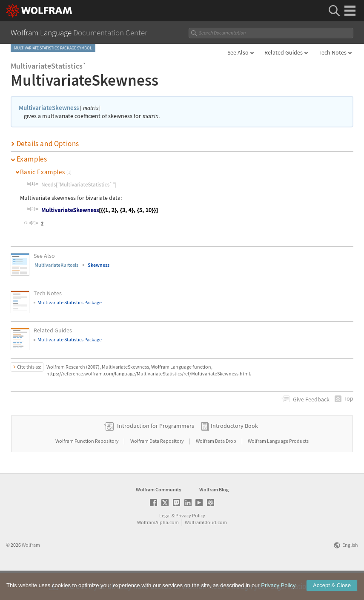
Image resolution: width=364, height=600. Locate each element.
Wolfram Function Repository (87, 468)
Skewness (99, 265)
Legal (165, 542)
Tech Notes (332, 52)
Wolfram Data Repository (158, 468)
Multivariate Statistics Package (70, 302)
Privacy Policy (190, 542)
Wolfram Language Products (278, 468)
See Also (238, 52)
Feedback (311, 399)
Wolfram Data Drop (216, 468)
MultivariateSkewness (49, 108)
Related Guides (284, 52)
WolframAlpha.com (158, 549)
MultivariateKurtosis (56, 265)
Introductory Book (234, 453)
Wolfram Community (159, 516)
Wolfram (31, 572)
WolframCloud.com (206, 549)
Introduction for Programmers (156, 453)
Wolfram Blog (214, 516)
